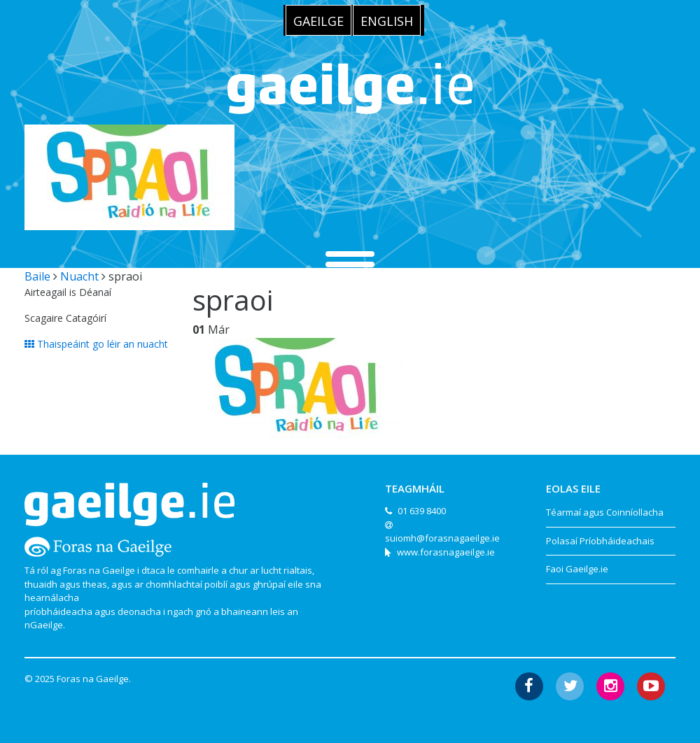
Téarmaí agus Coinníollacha (605, 512)
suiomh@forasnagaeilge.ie (442, 538)
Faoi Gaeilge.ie (577, 569)
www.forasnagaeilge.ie (446, 552)
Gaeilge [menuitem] (318, 21)
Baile (37, 276)
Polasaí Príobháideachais (600, 541)
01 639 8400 (422, 511)
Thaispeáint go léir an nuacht (96, 344)
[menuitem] (318, 20)
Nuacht (79, 276)
